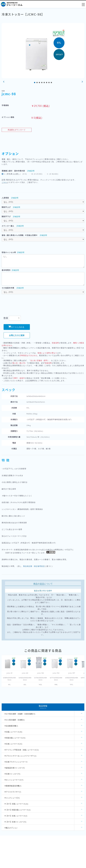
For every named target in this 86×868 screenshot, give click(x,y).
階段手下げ (6, 217)
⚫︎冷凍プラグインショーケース (16, 762)
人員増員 (5, 198)
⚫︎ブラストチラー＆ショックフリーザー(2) (20, 756)
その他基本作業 (8, 288)
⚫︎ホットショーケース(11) (14, 780)
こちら (4, 182)
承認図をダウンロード (17, 130)
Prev (4, 82)
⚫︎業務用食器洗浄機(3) (13, 786)
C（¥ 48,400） (53, 174)
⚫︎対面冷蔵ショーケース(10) (15, 738)
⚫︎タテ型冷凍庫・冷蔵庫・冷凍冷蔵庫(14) (20, 714)
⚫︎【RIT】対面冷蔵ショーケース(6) (17, 810)
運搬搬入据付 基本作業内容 (13, 171)
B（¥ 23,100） (37, 174)
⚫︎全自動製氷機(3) (11, 726)
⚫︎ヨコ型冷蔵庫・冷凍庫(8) (15, 720)
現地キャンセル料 (9, 252)
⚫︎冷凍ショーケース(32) (13, 744)
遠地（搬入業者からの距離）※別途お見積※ (20, 235)
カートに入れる (16, 327)
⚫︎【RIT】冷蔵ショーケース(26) (16, 804)
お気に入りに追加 (17, 335)
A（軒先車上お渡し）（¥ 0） (16, 174)
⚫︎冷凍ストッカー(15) (12, 774)
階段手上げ (6, 207)
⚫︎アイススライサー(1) (13, 792)
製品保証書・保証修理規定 (34, 566)
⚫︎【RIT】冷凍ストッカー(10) (15, 822)
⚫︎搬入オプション (11, 828)
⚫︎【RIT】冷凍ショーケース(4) (16, 816)
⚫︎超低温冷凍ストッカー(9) (15, 768)
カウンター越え (8, 226)
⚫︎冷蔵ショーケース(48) (13, 732)
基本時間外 (6, 270)
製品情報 (43, 707)
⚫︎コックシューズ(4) (12, 798)
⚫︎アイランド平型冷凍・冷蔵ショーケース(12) (22, 750)
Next (82, 82)
